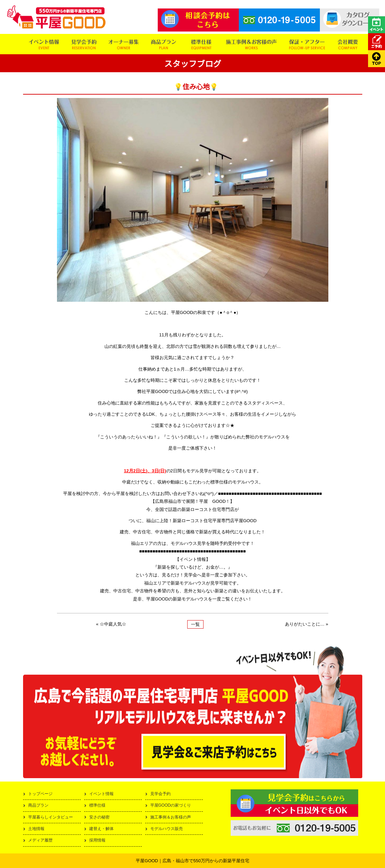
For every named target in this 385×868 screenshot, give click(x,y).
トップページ (40, 794)
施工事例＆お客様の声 (171, 817)
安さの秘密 (99, 817)
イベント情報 (101, 794)
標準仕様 (97, 805)
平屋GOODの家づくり (171, 805)
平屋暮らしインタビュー (51, 817)
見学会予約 (160, 794)
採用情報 (97, 840)
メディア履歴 (40, 840)
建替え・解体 (101, 829)
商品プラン (38, 805)
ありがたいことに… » (307, 624)
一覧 (195, 624)
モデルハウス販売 (167, 829)
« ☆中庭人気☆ (111, 624)
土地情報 (36, 829)
